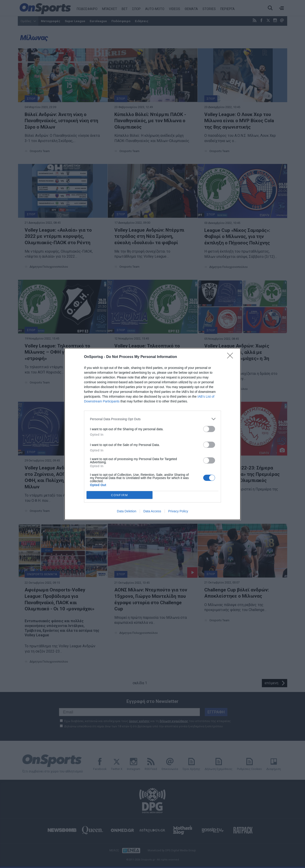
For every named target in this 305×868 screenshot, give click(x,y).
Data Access (152, 511)
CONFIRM (120, 495)
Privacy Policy (178, 511)
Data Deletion (127, 511)
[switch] (209, 429)
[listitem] (152, 419)
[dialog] (152, 434)
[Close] (231, 357)
